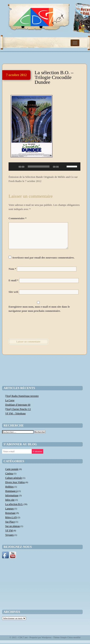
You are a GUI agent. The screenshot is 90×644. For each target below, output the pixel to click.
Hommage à (11, 491)
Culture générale (14, 478)
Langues (10, 509)
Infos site (10, 500)
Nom (12, 269)
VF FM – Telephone (15, 414)
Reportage (10, 513)
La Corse (10, 400)
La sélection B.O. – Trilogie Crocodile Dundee (54, 77)
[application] (44, 167)
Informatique (12, 495)
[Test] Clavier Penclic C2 (18, 409)
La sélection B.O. (14, 504)
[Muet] (63, 167)
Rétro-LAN (11, 517)
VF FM (9, 531)
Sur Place (10, 522)
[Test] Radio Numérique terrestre (22, 396)
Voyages (10, 535)
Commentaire (18, 218)
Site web (13, 292)
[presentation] (37, 326)
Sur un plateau (13, 526)
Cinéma (9, 473)
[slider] (39, 167)
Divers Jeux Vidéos (15, 482)
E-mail (13, 280)
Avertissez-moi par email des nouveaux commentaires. (43, 258)
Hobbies (9, 487)
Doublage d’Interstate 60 (18, 405)
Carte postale (12, 469)
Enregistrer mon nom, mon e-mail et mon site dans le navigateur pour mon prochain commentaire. (39, 309)
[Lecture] (14, 167)
